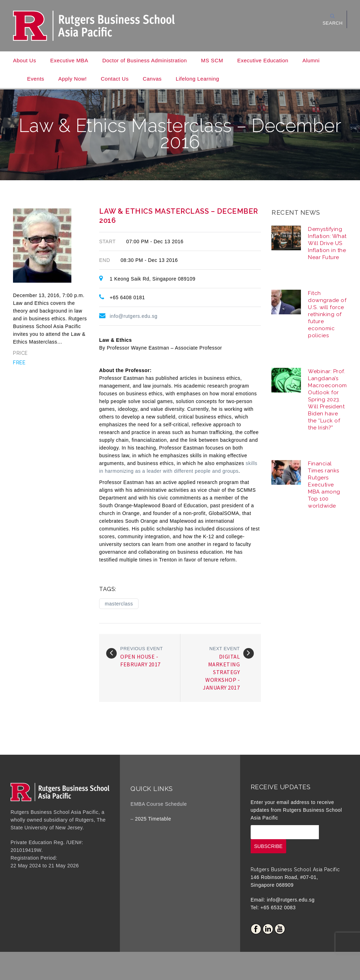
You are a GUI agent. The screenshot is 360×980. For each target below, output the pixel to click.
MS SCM (212, 60)
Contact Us (115, 79)
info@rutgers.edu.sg (134, 316)
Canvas (152, 79)
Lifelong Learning (198, 79)
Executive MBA (69, 60)
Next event (225, 649)
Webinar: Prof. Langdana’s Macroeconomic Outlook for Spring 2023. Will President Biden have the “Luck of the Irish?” (330, 400)
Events (36, 79)
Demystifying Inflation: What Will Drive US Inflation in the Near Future (327, 243)
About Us (25, 60)
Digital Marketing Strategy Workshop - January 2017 (221, 672)
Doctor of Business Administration (145, 60)
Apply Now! (73, 79)
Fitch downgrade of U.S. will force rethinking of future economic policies (327, 314)
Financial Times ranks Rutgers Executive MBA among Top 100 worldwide (324, 485)
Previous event (142, 649)
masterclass (119, 604)
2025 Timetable (153, 819)
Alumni (311, 60)
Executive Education (263, 60)
